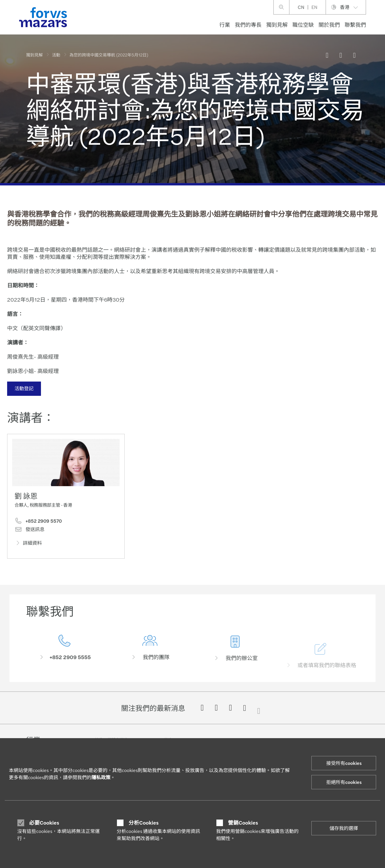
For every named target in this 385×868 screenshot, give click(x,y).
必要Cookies (44, 823)
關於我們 (329, 25)
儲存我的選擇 (344, 828)
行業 (225, 25)
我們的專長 (248, 25)
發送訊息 (30, 531)
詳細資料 (28, 545)
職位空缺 (303, 25)
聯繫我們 (355, 25)
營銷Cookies (243, 823)
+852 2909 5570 (38, 523)
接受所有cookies (344, 763)
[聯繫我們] (64, 659)
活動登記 (23, 388)
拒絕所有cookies (344, 782)
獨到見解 (277, 25)
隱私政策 (101, 777)
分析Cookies (144, 823)
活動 (56, 55)
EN (314, 7)
